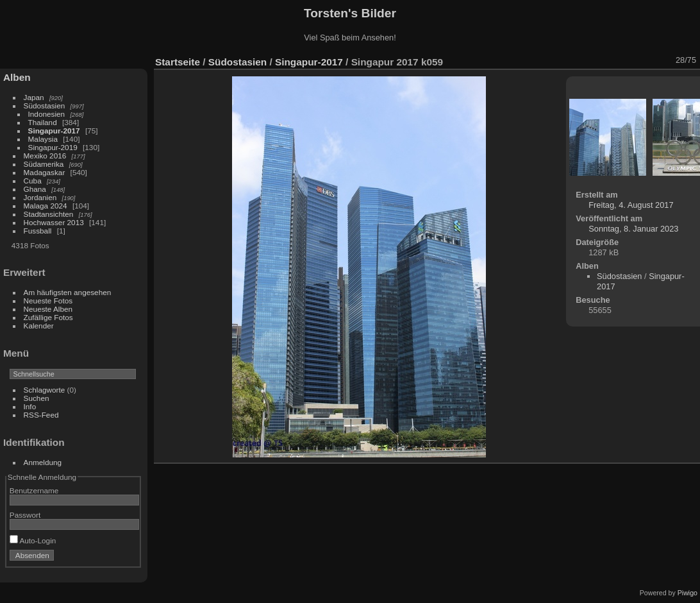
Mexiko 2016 (45, 156)
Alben (17, 77)
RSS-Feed (41, 415)
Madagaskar (45, 172)
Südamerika (44, 164)
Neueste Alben (48, 309)
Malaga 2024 (46, 206)
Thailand (43, 122)
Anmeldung (43, 462)
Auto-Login (33, 540)
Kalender (39, 326)
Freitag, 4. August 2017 (631, 205)
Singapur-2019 (53, 147)
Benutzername (34, 490)
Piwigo (688, 593)
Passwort (25, 515)
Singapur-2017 (54, 131)
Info (30, 406)
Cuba (33, 181)
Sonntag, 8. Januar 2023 (633, 229)
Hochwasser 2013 (54, 222)
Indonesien (47, 114)
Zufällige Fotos (48, 317)
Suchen (37, 398)
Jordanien (40, 197)
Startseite (178, 62)
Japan (34, 97)
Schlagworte (45, 390)
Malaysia (43, 139)
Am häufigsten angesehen (68, 292)
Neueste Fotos (48, 301)
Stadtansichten (49, 214)
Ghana (35, 189)
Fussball (38, 231)
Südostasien (45, 106)
